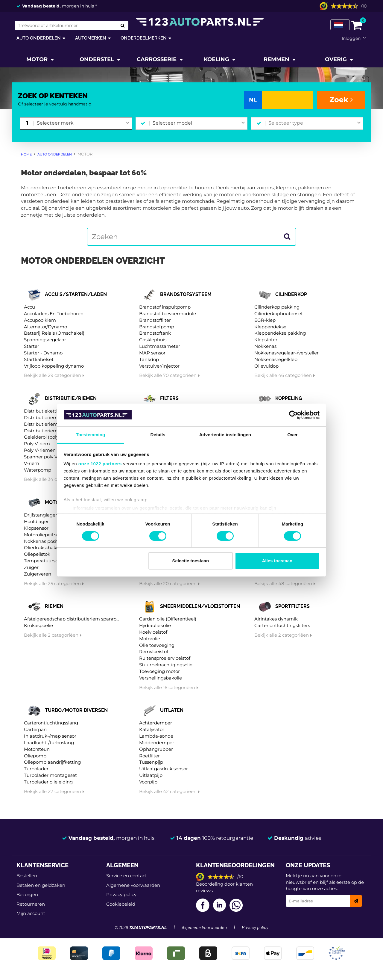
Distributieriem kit (44, 424)
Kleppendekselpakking (280, 333)
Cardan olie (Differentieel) (168, 619)
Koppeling (289, 398)
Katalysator (152, 729)
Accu (29, 307)
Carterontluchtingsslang (51, 723)
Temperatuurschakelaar (51, 561)
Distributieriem (41, 417)
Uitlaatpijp (151, 775)
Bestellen (27, 876)
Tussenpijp (151, 762)
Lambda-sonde (156, 736)
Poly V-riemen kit (43, 450)
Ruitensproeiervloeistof (165, 658)
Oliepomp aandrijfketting (52, 762)
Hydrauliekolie (155, 625)
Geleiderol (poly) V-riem (50, 437)
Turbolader (36, 769)
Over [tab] (292, 435)
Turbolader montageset (50, 775)
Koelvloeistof (153, 632)
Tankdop (149, 359)
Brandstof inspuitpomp (165, 307)
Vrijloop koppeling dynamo (54, 366)
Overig (337, 59)
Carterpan (35, 729)
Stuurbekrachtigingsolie (166, 665)
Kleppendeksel (271, 327)
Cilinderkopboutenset (279, 314)
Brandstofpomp (157, 327)
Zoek (341, 100)
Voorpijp (148, 782)
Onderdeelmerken (144, 38)
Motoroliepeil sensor (46, 535)
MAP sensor (152, 353)
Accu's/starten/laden (76, 294)
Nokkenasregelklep (276, 359)
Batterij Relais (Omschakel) (54, 333)
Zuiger (31, 567)
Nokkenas (265, 346)
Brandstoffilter (155, 320)
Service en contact (127, 876)
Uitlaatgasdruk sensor (164, 769)
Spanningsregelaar (45, 340)
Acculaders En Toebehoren (54, 314)
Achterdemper (156, 723)
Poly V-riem (37, 444)
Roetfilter (149, 756)
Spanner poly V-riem (47, 457)
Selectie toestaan (191, 561)
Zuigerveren (38, 574)
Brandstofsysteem (186, 294)
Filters (169, 398)
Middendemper (157, 743)
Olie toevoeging (157, 645)
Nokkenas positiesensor (50, 541)
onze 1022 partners (100, 464)
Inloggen (351, 38)
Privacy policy (121, 894)
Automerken (91, 38)
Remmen (277, 59)
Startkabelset (39, 359)
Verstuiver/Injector (159, 366)
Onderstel (98, 59)
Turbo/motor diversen (76, 710)
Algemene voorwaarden (133, 885)
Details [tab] (158, 435)
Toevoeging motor (159, 671)
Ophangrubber (156, 749)
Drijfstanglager (41, 515)
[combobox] (83, 123)
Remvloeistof (154, 651)
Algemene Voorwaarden (204, 928)
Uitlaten (172, 710)
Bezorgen (27, 894)
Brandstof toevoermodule (168, 314)
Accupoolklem (40, 320)
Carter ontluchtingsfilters (282, 625)
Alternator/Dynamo (45, 327)
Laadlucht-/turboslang (49, 743)
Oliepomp (35, 756)
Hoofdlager (36, 521)
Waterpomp (38, 470)
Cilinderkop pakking (277, 307)
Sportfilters (292, 606)
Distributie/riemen (71, 398)
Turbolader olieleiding (48, 782)
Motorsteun (37, 749)
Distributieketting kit (47, 411)
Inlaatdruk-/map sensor (50, 736)
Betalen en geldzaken (41, 885)
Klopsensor (36, 528)
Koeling (217, 59)
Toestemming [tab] (91, 435)
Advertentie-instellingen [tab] (225, 435)
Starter (32, 346)
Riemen (54, 606)
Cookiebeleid (121, 904)
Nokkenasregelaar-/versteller (287, 353)
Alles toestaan (277, 561)
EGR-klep (265, 320)
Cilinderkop (291, 294)
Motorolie (150, 639)
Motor (38, 59)
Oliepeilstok (37, 554)
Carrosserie (157, 59)
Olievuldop (266, 366)
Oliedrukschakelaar (46, 548)
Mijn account (31, 913)
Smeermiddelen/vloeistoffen (200, 606)
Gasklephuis (153, 340)
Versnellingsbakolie (161, 678)
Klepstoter (266, 340)
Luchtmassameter (160, 346)
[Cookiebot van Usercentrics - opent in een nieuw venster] (293, 415)
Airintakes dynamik (276, 619)
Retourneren (31, 904)
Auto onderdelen (39, 38)
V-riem (32, 463)
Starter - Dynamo (43, 353)
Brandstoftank (155, 333)
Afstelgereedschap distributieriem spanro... (72, 619)
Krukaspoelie (38, 625)
